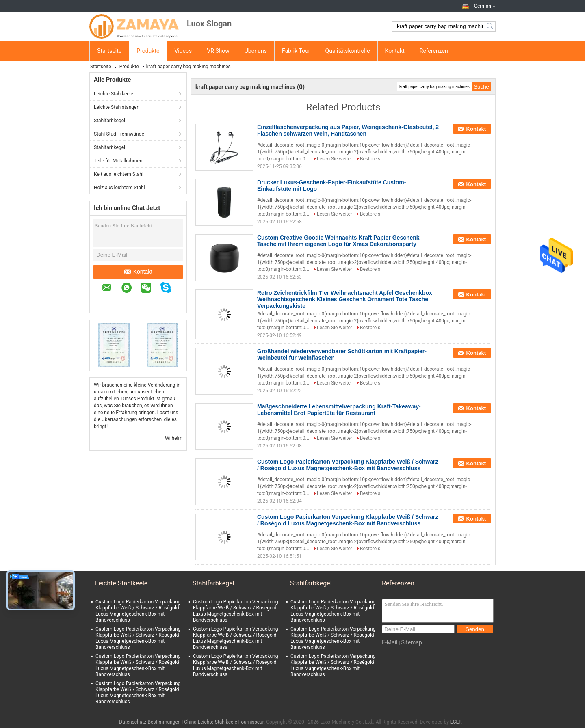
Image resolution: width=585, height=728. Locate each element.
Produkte (148, 51)
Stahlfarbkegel (109, 121)
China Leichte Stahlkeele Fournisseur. (225, 722)
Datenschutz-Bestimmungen (150, 722)
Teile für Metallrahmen (118, 161)
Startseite (109, 51)
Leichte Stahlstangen (117, 107)
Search (491, 26)
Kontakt (395, 51)
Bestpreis (370, 159)
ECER (456, 722)
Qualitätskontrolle (348, 51)
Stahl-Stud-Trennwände (119, 134)
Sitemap (411, 642)
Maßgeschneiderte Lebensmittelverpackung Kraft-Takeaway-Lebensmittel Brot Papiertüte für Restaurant (339, 410)
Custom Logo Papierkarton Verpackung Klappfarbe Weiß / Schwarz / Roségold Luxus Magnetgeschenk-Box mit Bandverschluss (348, 465)
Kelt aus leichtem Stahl (119, 174)
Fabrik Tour (296, 51)
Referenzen (434, 51)
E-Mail (390, 642)
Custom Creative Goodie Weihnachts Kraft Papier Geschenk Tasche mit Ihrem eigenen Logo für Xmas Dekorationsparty (338, 241)
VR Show (218, 51)
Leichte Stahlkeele (114, 94)
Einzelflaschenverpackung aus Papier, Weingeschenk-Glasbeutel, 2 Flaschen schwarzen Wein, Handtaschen (348, 130)
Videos (183, 51)
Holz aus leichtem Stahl (119, 188)
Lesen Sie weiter (335, 159)
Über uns (256, 51)
